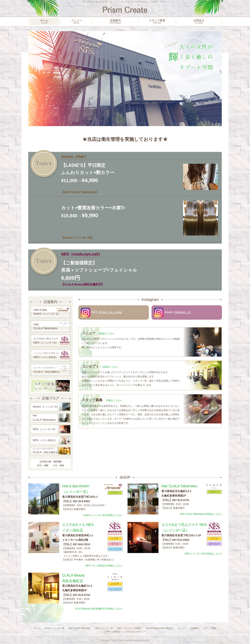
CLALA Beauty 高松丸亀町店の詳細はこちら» (99, 609)
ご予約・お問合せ (112, 632)
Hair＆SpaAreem (51, 311)
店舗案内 (115, 22)
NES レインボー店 (104, 628)
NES (51, 341)
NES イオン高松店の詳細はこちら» (104, 566)
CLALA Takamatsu (44, 418)
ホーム (44, 22)
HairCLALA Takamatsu (51, 326)
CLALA (51, 369)
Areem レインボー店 (54, 628)
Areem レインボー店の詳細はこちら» (103, 515)
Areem (46, 407)
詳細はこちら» (107, 333)
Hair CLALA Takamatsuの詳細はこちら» (201, 514)
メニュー (76, 22)
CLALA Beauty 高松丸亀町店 (160, 628)
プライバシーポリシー (136, 632)
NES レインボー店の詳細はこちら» (203, 554)
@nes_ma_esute (110, 312)
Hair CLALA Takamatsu (80, 628)
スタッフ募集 (157, 22)
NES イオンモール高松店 (129, 628)
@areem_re (182, 312)
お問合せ (199, 22)
